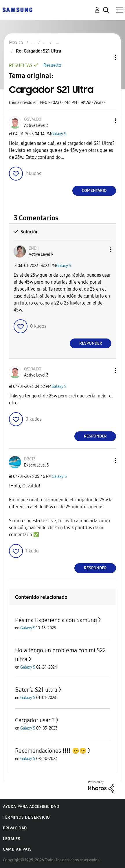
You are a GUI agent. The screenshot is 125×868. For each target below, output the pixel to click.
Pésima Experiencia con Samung (56, 620)
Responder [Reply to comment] (91, 343)
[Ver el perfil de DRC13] (30, 459)
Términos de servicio (26, 817)
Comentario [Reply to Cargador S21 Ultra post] (94, 191)
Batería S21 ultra (36, 690)
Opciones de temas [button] (106, 58)
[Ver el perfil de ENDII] (34, 248)
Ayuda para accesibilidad (31, 807)
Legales (12, 839)
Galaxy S (59, 134)
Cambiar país (17, 849)
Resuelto (52, 65)
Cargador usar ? (35, 720)
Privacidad (15, 828)
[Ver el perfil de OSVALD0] (33, 119)
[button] (106, 121)
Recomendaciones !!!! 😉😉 (51, 751)
